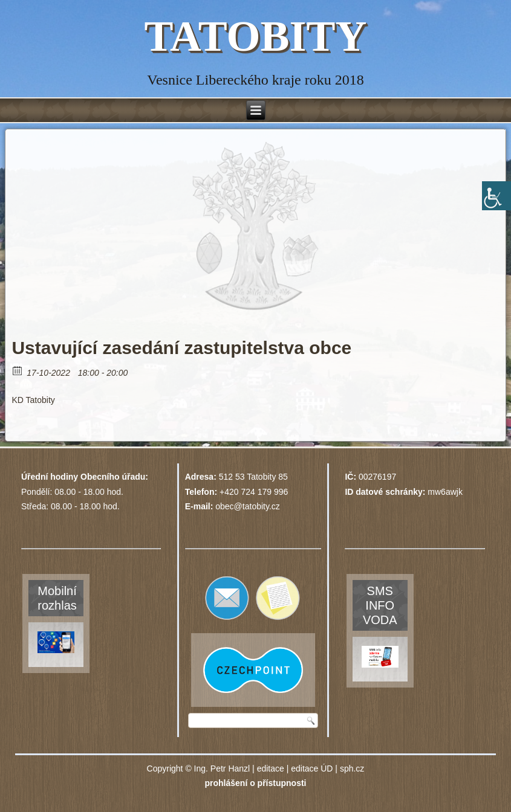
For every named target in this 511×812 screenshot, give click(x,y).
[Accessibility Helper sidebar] (496, 196)
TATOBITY (255, 36)
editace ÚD (312, 768)
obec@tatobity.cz (248, 506)
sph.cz (352, 768)
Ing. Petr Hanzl (222, 768)
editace (271, 768)
